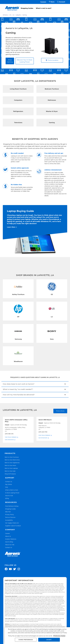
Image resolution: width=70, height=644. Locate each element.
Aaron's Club (9, 496)
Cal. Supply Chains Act (12, 523)
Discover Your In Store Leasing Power (25, 61)
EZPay (7, 498)
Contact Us (9, 482)
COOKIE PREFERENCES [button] (26, 640)
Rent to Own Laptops (11, 468)
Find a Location (52, 60)
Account (61, 2)
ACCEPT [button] (49, 640)
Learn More (11, 227)
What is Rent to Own (12, 490)
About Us (8, 536)
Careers (43, 2)
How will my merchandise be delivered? (19, 395)
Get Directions (9, 440)
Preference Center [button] (59, 636)
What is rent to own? (44, 8)
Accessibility (9, 520)
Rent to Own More (10, 465)
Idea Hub (8, 512)
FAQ (7, 487)
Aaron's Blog (9, 542)
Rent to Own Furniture (12, 457)
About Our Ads (10, 545)
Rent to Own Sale (10, 471)
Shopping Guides (27, 8)
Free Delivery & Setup (12, 506)
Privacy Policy (9, 514)
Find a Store (60, 411)
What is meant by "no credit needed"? (18, 389)
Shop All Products (10, 474)
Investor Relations (11, 539)
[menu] (35, 6)
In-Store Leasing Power (12, 493)
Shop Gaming (10, 61)
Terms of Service (10, 517)
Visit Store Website (11, 437)
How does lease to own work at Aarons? (19, 384)
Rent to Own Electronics (12, 460)
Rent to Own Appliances (12, 463)
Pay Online (8, 484)
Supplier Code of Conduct (13, 526)
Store (52, 2)
